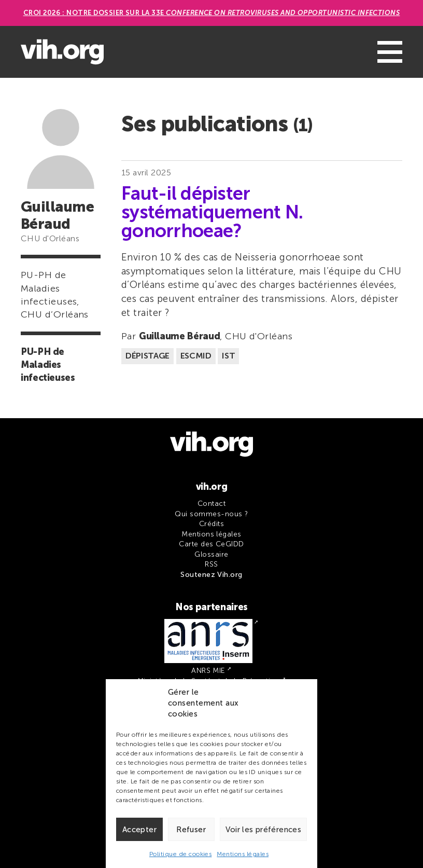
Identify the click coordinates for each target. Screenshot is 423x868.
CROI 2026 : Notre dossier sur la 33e (212, 13)
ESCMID (196, 356)
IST (228, 356)
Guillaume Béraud (179, 336)
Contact (212, 504)
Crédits (212, 524)
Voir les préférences (264, 830)
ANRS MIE (208, 671)
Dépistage (147, 356)
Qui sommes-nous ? (211, 514)
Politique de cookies (181, 854)
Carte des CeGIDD (212, 544)
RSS (211, 564)
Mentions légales (243, 854)
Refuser (191, 830)
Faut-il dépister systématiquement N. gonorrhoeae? (212, 212)
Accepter (139, 830)
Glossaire (211, 554)
